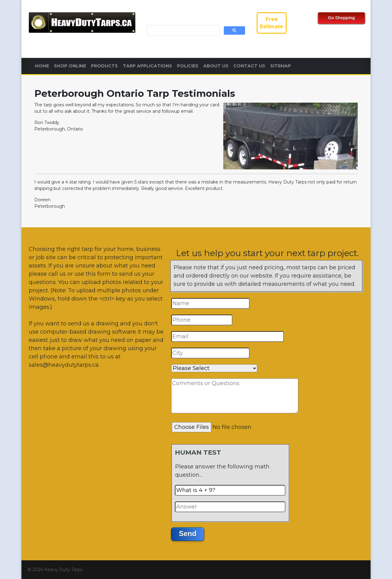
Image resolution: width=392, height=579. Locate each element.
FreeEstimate (272, 23)
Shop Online (70, 66)
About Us (216, 66)
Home (42, 66)
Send (188, 534)
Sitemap (281, 66)
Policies (188, 66)
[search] (183, 31)
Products (104, 66)
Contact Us (249, 66)
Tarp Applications (147, 66)
